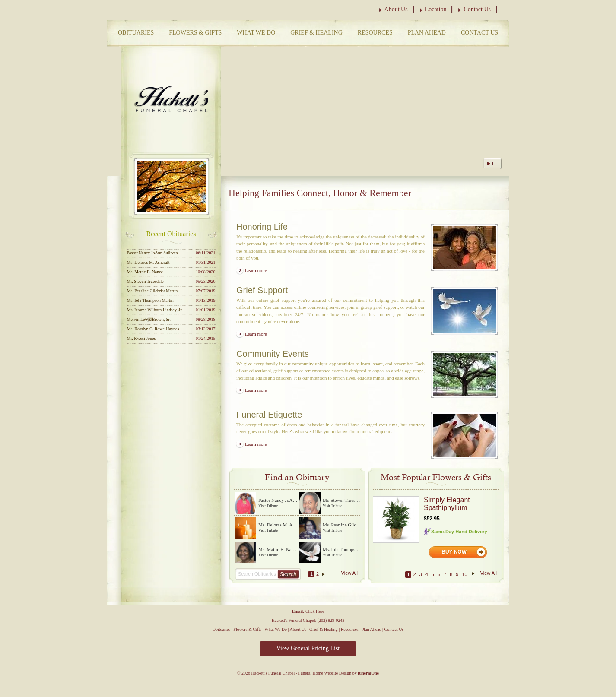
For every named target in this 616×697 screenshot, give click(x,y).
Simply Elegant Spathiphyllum (447, 504)
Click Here (315, 611)
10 (464, 574)
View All (349, 573)
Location (436, 9)
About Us (396, 9)
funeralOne (368, 673)
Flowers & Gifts (195, 33)
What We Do (256, 33)
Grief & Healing (316, 33)
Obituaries (136, 33)
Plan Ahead (427, 33)
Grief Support (262, 290)
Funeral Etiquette (269, 415)
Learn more (256, 270)
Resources (375, 33)
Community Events (273, 354)
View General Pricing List (308, 648)
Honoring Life (262, 227)
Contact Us (477, 9)
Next (324, 574)
